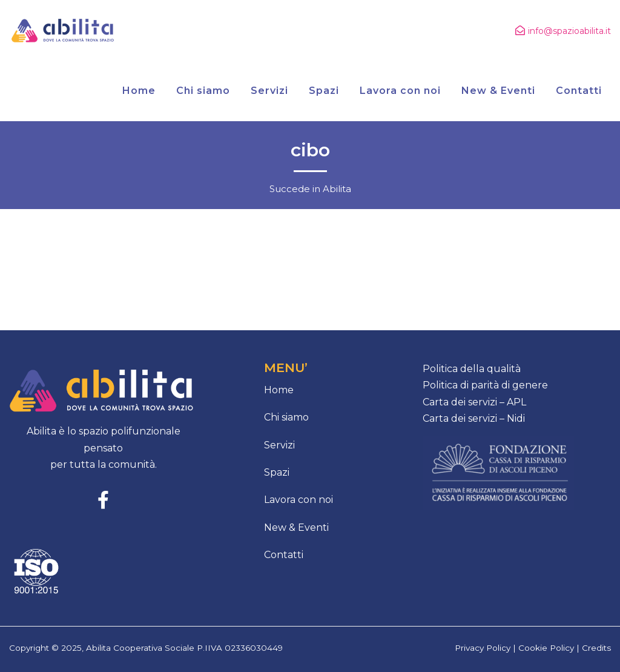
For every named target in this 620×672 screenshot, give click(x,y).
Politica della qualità (472, 369)
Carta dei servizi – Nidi (474, 418)
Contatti (284, 555)
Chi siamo (286, 417)
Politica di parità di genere (485, 385)
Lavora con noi (298, 500)
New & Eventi (296, 527)
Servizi (279, 445)
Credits (596, 648)
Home (279, 390)
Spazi (277, 472)
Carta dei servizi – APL (474, 402)
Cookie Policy (546, 648)
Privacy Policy (483, 648)
